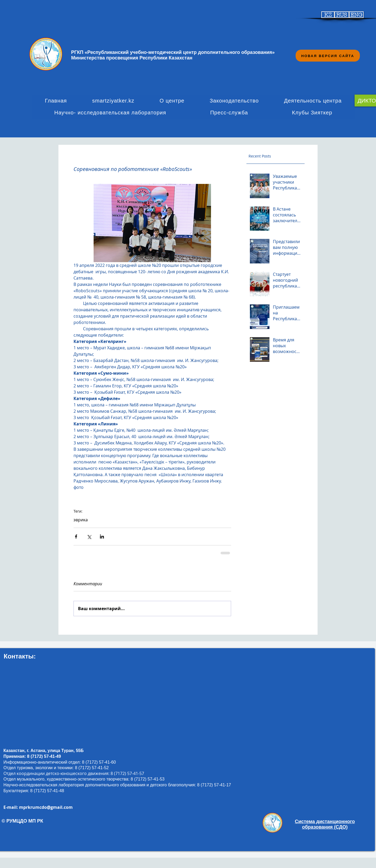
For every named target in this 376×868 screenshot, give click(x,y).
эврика (81, 520)
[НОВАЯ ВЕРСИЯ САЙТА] (328, 56)
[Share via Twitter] (89, 537)
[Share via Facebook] (76, 537)
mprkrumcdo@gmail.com (46, 807)
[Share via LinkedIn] (102, 537)
